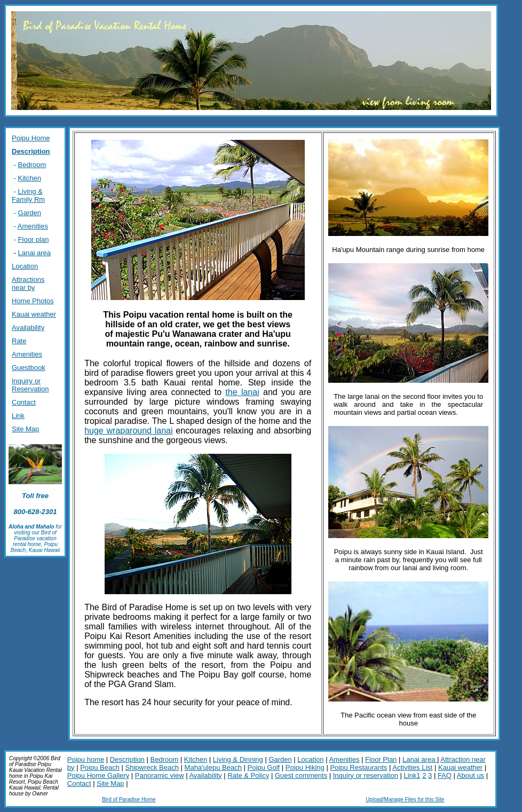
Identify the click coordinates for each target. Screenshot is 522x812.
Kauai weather (460, 767)
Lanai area (34, 253)
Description (127, 759)
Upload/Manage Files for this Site (405, 799)
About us (470, 775)
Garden (280, 759)
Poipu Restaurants (358, 767)
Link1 (412, 775)
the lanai (242, 392)
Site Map (110, 783)
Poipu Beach (100, 767)
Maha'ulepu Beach (213, 767)
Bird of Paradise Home (129, 799)
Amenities (344, 759)
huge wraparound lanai (128, 431)
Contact (79, 783)
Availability (205, 775)
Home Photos (33, 301)
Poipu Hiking (305, 767)
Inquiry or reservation (366, 775)
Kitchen (196, 759)
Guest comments (301, 775)
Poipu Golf (263, 767)
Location (310, 759)
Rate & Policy (248, 775)
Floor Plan (381, 759)
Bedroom (164, 759)
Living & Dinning (238, 759)
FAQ (445, 775)
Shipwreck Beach (152, 767)
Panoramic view (160, 775)
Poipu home (86, 759)
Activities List (412, 767)
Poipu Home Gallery (98, 775)
